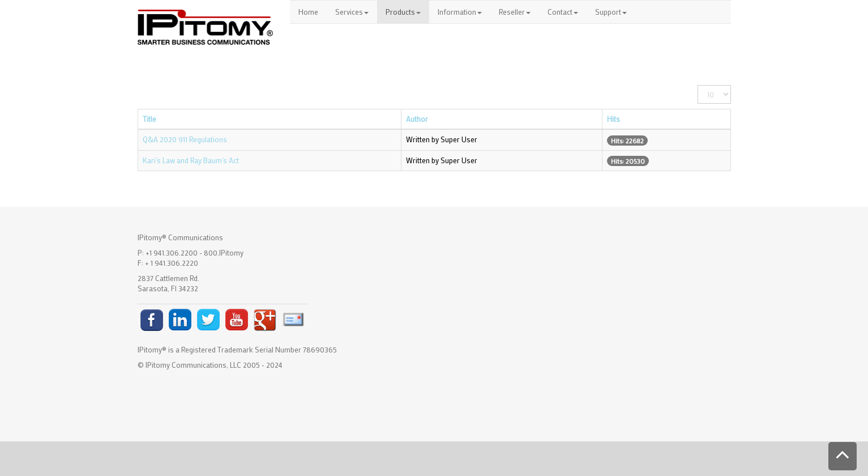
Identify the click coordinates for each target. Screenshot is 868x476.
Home (308, 12)
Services (352, 12)
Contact (563, 12)
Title (149, 119)
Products (403, 12)
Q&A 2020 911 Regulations (185, 139)
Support (611, 12)
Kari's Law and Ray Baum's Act (191, 160)
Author (417, 119)
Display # (698, 85)
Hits (613, 119)
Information (460, 12)
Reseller (515, 12)
